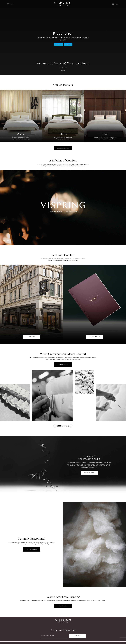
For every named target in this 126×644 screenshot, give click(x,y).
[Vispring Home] (63, 4)
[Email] (53, 636)
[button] (63, 70)
